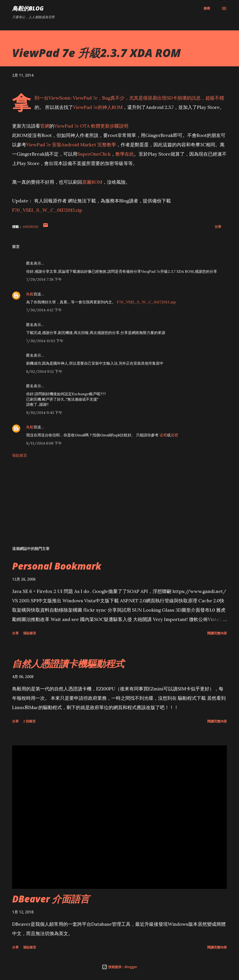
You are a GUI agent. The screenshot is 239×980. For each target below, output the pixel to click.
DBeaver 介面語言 (51, 899)
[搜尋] (207, 8)
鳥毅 (30, 294)
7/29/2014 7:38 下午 (44, 279)
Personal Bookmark (57, 566)
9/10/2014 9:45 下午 (44, 413)
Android (31, 227)
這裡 (163, 435)
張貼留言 (20, 455)
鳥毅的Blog (28, 8)
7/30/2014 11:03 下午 (45, 341)
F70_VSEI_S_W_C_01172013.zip (47, 210)
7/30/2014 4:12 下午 (44, 310)
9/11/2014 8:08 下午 (44, 443)
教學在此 (125, 154)
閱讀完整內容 (217, 633)
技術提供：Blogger (119, 967)
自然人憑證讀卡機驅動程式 (68, 663)
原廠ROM (92, 182)
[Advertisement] (119, 506)
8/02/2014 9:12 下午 (44, 371)
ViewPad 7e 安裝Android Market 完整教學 (71, 145)
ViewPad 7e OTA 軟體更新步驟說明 (91, 126)
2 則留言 (29, 721)
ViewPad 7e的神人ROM (98, 107)
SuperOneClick (94, 154)
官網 (45, 126)
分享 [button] (218, 227)
